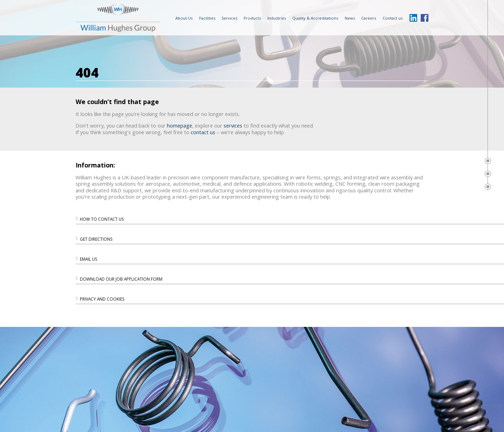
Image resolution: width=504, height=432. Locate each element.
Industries (277, 18)
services (233, 125)
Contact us (393, 18)
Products (252, 18)
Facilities (207, 18)
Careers (369, 18)
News (350, 18)
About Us (184, 18)
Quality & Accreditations (315, 18)
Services (229, 18)
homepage (180, 125)
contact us (203, 132)
